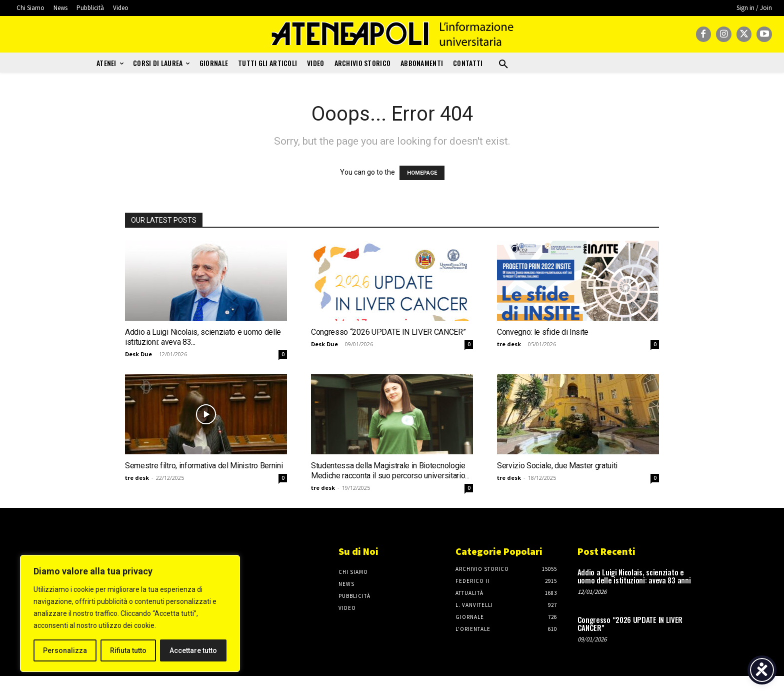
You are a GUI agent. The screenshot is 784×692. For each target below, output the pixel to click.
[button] (503, 65)
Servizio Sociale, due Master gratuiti (557, 466)
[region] (130, 613)
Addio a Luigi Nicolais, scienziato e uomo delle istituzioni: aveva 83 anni (634, 576)
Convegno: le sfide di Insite (543, 332)
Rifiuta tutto (128, 650)
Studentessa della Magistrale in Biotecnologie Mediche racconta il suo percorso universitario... (390, 471)
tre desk (509, 344)
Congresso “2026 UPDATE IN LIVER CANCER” (388, 332)
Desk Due (138, 354)
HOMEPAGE (422, 173)
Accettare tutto (193, 650)
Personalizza (65, 650)
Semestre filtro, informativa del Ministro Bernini (204, 466)
